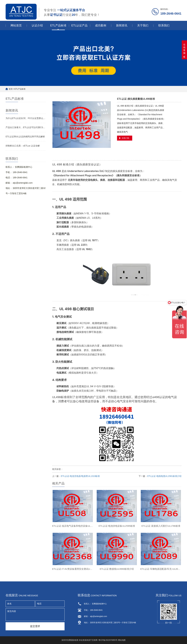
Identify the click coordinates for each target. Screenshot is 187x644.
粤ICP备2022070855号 (108, 640)
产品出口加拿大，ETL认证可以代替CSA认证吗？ (26, 127)
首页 (11, 89)
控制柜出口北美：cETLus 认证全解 (23, 146)
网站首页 (16, 25)
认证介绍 (37, 25)
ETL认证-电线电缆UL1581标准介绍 (164, 476)
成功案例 (101, 25)
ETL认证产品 (79, 25)
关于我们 (143, 25)
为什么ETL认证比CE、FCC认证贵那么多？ (26, 118)
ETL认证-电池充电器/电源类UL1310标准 (80, 476)
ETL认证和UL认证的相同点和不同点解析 (25, 137)
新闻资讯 (122, 25)
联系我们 (164, 25)
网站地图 (122, 640)
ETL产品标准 (58, 25)
